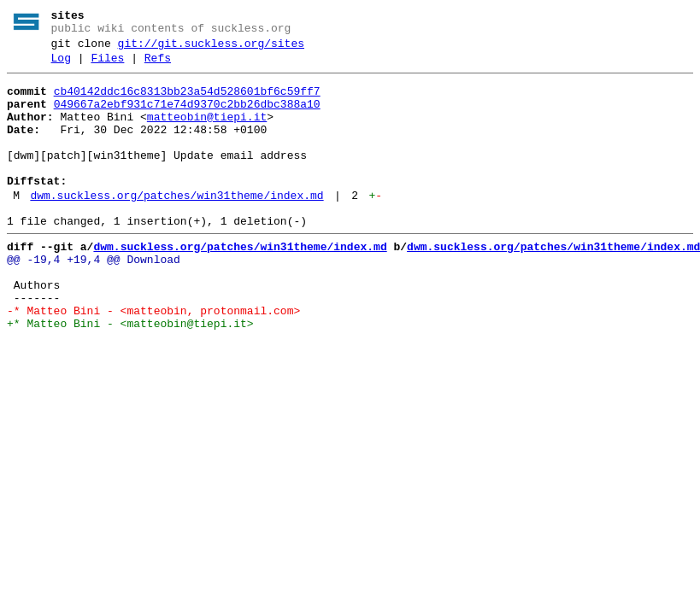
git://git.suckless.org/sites (211, 49)
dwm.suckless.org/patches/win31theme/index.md (176, 226)
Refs (158, 66)
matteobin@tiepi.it (207, 132)
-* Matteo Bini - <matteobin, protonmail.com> (153, 360)
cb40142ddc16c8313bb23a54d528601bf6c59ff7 (187, 102)
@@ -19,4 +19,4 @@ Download (94, 298)
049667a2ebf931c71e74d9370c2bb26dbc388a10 (187, 117)
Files (107, 66)
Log (61, 66)
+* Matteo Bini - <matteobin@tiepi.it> (130, 375)
